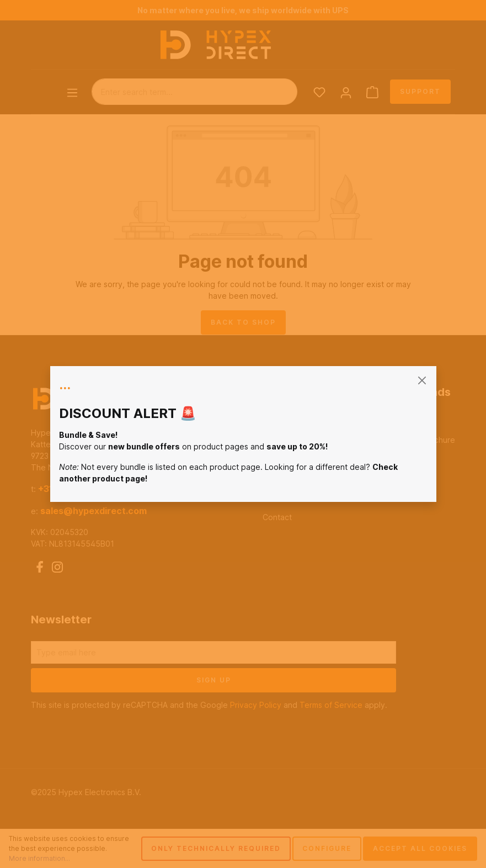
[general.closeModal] (422, 380)
